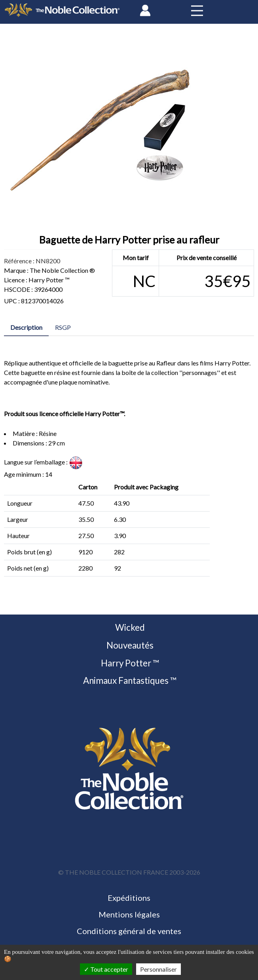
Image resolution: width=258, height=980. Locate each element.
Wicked (129, 627)
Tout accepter (106, 969)
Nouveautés (129, 645)
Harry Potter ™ (129, 663)
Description (26, 327)
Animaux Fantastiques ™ (129, 680)
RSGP (63, 327)
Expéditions (129, 898)
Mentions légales (129, 914)
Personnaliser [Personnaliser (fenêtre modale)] (158, 969)
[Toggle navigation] (197, 10)
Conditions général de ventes (129, 931)
